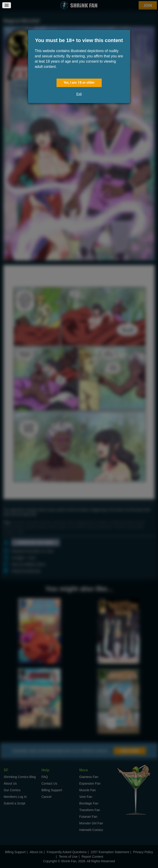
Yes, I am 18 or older (79, 83)
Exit (79, 94)
